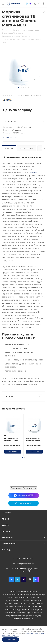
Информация (9, 544)
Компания (8, 538)
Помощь (7, 550)
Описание (9, 148)
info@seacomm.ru (25, 564)
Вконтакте (11, 580)
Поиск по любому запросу (23, 488)
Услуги (6, 525)
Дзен (30, 580)
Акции (5, 519)
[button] (19, 87)
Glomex (34, 172)
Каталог (6, 513)
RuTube (24, 580)
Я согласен (10, 640)
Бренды (6, 532)
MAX (36, 580)
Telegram (17, 580)
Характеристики (27, 148)
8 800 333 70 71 (24, 559)
